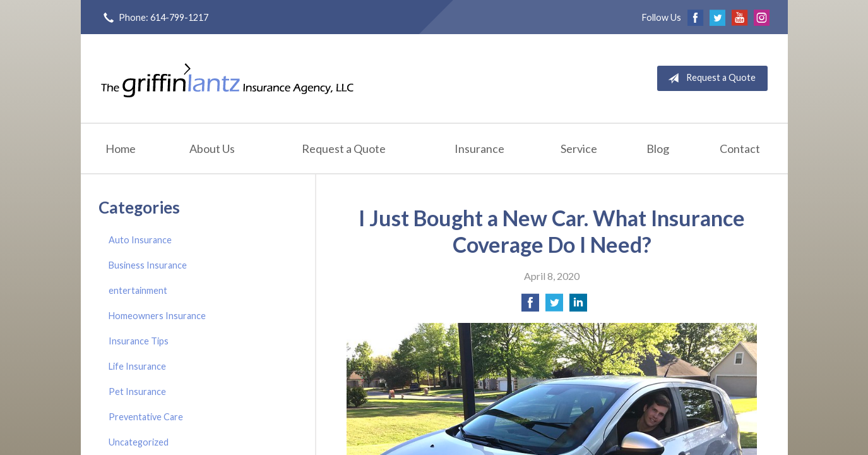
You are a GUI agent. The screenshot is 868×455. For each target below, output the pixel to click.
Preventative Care (146, 417)
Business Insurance (148, 265)
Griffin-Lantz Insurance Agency (227, 78)
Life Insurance (137, 366)
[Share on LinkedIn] (578, 306)
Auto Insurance (140, 240)
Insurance (479, 149)
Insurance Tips (139, 341)
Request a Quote (709, 78)
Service (579, 149)
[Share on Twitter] (554, 306)
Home (121, 149)
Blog (658, 149)
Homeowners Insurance (157, 316)
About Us (212, 149)
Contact (740, 149)
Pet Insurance (137, 391)
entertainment (138, 290)
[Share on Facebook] (530, 306)
